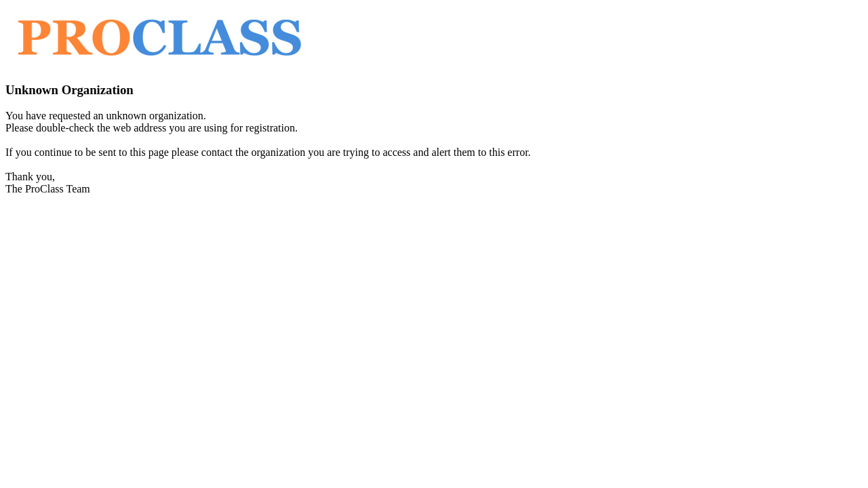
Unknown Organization (70, 90)
